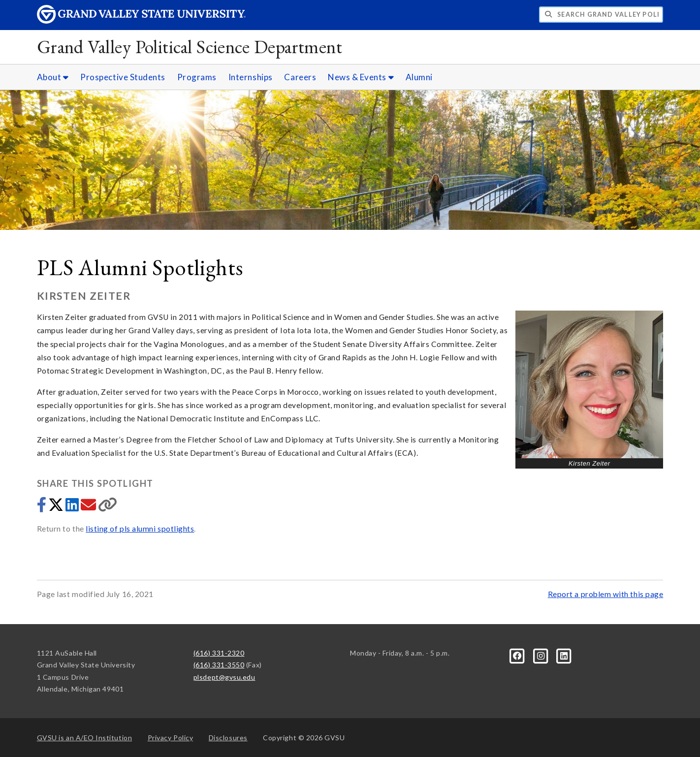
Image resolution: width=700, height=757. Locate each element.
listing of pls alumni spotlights (140, 529)
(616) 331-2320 (219, 653)
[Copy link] (108, 507)
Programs (197, 77)
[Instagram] (541, 655)
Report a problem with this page (606, 594)
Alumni (419, 77)
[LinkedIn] (564, 655)
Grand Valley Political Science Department (190, 47)
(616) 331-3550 (219, 665)
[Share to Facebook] (43, 507)
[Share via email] (89, 507)
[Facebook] (518, 655)
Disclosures (228, 738)
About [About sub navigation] (53, 77)
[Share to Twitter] (57, 507)
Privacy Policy (171, 738)
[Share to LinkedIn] (73, 507)
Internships (251, 77)
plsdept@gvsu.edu (224, 677)
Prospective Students (123, 77)
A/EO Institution (85, 738)
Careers (300, 77)
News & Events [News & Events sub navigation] (361, 77)
